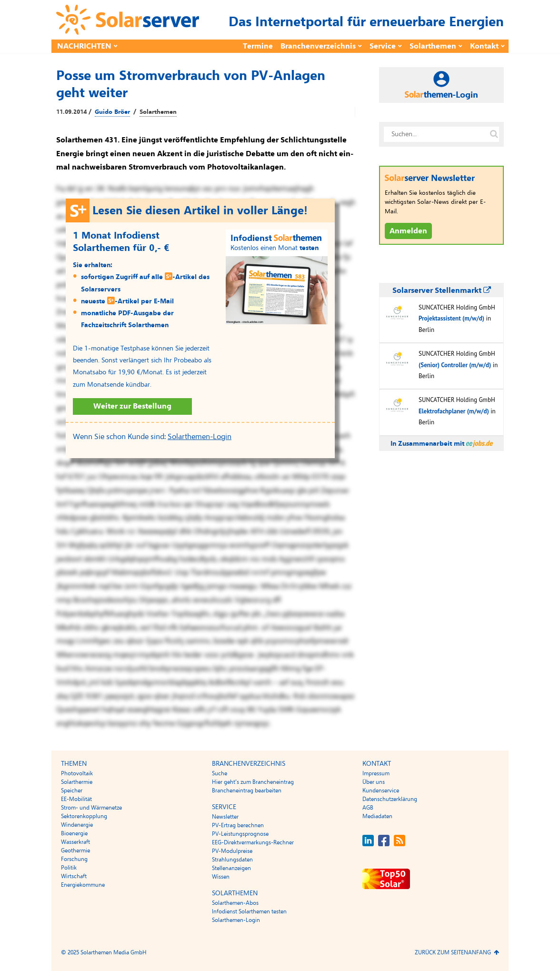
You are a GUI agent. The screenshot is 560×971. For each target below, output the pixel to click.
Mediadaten (377, 816)
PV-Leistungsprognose (240, 834)
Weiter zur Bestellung (132, 406)
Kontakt (484, 46)
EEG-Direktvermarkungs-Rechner (253, 842)
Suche (220, 773)
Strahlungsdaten (232, 860)
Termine (258, 46)
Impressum (376, 773)
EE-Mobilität (76, 799)
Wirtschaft (74, 876)
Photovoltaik (77, 773)
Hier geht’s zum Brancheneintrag (253, 782)
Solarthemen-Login (200, 437)
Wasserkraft (75, 842)
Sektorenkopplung (84, 816)
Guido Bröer (112, 112)
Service (383, 46)
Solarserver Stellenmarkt (442, 290)
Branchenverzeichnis (318, 46)
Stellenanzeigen (231, 868)
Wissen (221, 877)
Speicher (72, 791)
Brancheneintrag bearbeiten (247, 791)
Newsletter (225, 817)
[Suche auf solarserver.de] (494, 134)
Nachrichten (84, 46)
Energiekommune (83, 885)
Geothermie (75, 851)
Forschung (74, 859)
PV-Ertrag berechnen (238, 825)
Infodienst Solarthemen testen (249, 911)
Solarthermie (77, 782)
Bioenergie (74, 833)
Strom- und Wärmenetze (91, 808)
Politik (69, 868)
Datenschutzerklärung (390, 799)
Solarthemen (433, 46)
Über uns (374, 782)
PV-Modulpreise (232, 851)
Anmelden (408, 231)
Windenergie (77, 825)
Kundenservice (381, 791)
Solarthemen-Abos (235, 903)
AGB (368, 808)
